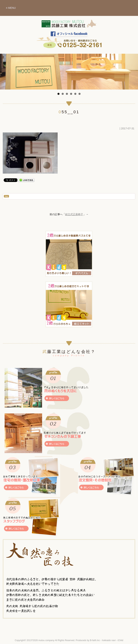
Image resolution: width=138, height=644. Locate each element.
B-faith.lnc (95, 640)
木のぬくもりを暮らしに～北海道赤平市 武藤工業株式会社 (69, 25)
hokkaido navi (109, 640)
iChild (121, 640)
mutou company (46, 640)
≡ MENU (11, 8)
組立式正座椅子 (74, 214)
